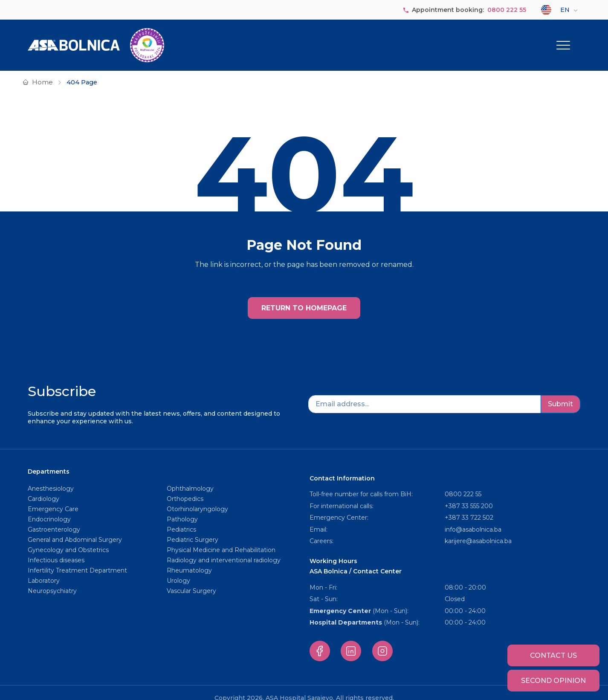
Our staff (377, 40)
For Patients (511, 40)
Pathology (182, 509)
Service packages (437, 40)
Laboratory (44, 570)
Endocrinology (49, 509)
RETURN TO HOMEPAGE (304, 297)
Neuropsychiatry (52, 580)
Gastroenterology (54, 519)
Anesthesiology (51, 478)
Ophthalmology (190, 478)
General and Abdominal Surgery (75, 529)
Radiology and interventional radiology (224, 550)
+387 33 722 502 (469, 507)
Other (558, 40)
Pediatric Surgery (193, 529)
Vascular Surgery (191, 580)
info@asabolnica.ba (473, 519)
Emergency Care (53, 498)
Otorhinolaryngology (197, 498)
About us (266, 40)
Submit (560, 393)
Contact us (553, 655)
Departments (318, 40)
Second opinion (553, 681)
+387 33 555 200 (469, 495)
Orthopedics (185, 488)
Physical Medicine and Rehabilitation (221, 539)
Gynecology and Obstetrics (68, 539)
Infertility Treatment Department (77, 560)
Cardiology (43, 488)
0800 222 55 (507, 10)
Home (42, 72)
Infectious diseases (57, 550)
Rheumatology (189, 560)
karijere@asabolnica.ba (478, 530)
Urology (178, 570)
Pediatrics (181, 519)
